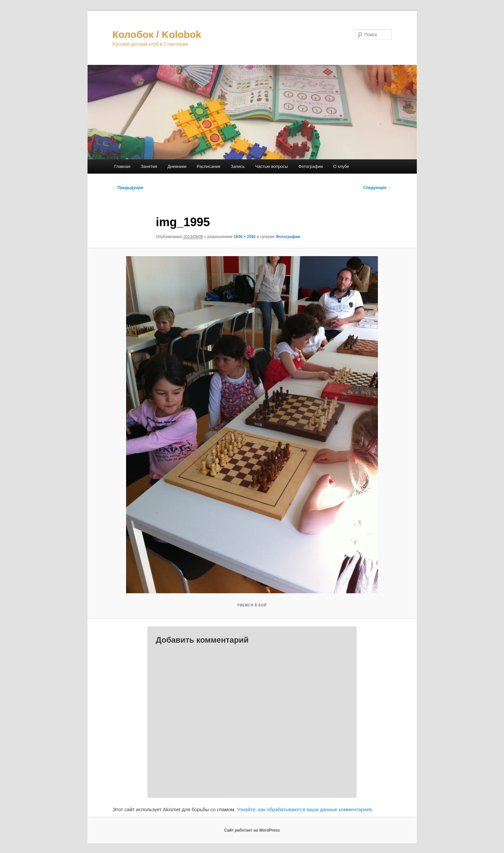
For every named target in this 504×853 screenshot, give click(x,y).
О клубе (341, 166)
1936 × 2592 (245, 237)
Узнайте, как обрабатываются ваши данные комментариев (304, 809)
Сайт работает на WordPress (252, 830)
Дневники (177, 166)
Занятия (149, 166)
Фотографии (310, 166)
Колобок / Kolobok (157, 34)
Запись (238, 166)
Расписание (209, 166)
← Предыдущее (128, 188)
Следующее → (377, 188)
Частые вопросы (272, 166)
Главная (122, 166)
